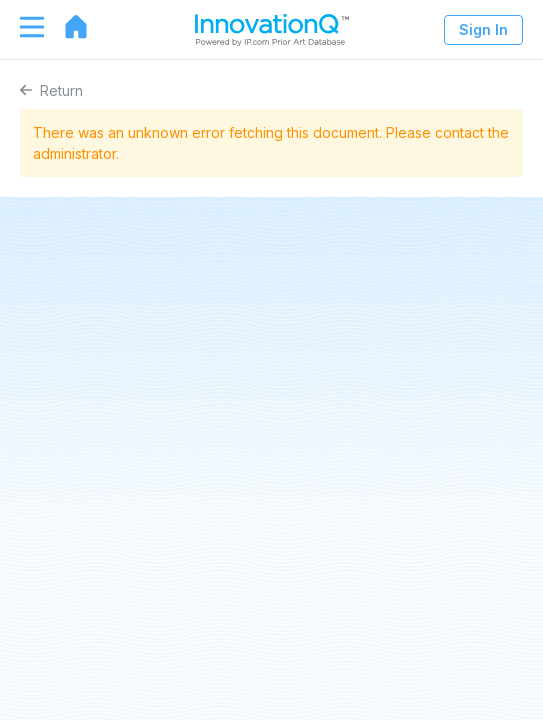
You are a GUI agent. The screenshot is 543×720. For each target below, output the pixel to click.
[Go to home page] (66, 27)
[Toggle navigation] (22, 27)
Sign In (483, 29)
